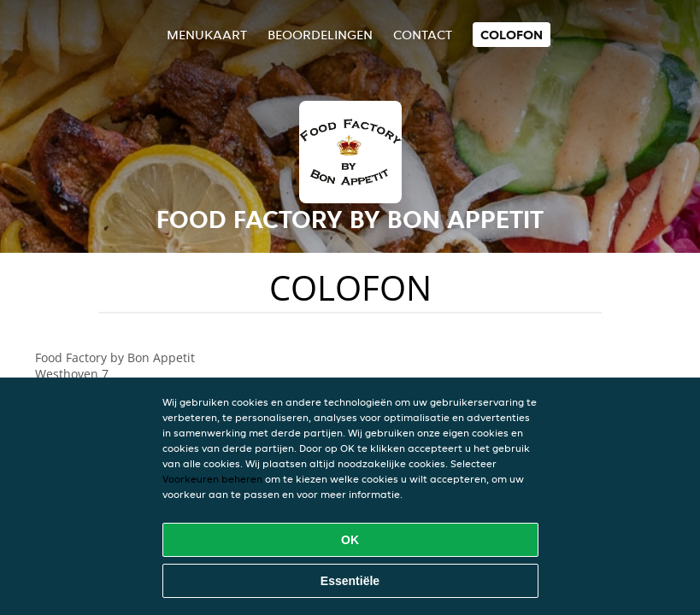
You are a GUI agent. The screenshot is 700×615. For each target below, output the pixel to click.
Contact (423, 35)
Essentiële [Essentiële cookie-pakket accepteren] (350, 581)
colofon (512, 35)
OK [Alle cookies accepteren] (350, 540)
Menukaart (207, 35)
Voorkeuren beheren (212, 479)
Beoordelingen (320, 35)
